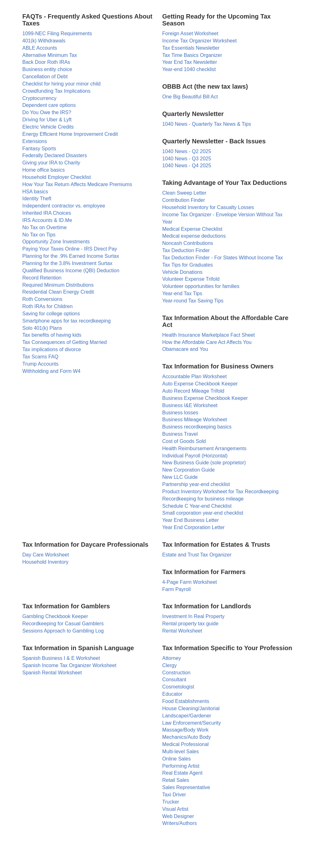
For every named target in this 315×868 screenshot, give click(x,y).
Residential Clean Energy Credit (58, 292)
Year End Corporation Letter (193, 527)
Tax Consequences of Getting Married (65, 342)
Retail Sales (176, 780)
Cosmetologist (178, 687)
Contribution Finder (184, 200)
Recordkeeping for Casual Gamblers (63, 624)
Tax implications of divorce (52, 349)
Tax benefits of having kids (52, 335)
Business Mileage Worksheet (195, 420)
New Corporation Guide (188, 470)
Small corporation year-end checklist (203, 513)
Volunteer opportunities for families (201, 286)
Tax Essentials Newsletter (191, 48)
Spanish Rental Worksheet (52, 673)
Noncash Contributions (188, 243)
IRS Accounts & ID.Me (47, 220)
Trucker (171, 802)
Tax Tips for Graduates (188, 265)
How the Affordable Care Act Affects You (207, 342)
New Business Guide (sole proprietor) (204, 463)
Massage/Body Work (185, 730)
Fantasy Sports (39, 149)
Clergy (169, 665)
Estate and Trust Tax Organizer (197, 555)
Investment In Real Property (193, 616)
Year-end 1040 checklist (189, 69)
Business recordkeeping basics (197, 427)
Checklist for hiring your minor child (61, 84)
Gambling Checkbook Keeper (55, 616)
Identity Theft (37, 199)
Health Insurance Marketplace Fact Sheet (208, 335)
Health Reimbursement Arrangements (204, 448)
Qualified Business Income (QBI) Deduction (71, 271)
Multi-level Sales (180, 752)
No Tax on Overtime (44, 227)
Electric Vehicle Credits (48, 127)
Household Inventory (45, 562)
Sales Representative (186, 787)
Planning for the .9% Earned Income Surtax (71, 256)
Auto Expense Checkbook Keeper (200, 384)
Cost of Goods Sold (184, 441)
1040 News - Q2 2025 (187, 151)
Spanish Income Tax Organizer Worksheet (69, 665)
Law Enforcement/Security (192, 723)
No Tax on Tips (39, 235)
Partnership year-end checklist (196, 484)
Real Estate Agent (182, 773)
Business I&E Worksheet (190, 405)
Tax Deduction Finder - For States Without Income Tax (223, 258)
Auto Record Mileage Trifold (193, 391)
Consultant (174, 680)
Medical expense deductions (194, 236)
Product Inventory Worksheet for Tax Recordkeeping (220, 492)
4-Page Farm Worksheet (190, 582)
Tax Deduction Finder (186, 250)
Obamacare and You (185, 349)
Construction (176, 673)
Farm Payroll (177, 589)
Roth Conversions (42, 299)
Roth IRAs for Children (47, 306)
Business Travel (180, 434)
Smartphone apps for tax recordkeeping (66, 321)
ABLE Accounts (40, 48)
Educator (172, 694)
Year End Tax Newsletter (190, 62)
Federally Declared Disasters (55, 155)
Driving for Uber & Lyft (47, 120)
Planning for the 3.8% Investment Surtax (67, 263)
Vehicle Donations (182, 272)
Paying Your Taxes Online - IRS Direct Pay (70, 249)
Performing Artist (181, 766)
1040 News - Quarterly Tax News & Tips (207, 124)
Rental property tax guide (190, 624)
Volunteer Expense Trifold (191, 279)
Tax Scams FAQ (40, 357)
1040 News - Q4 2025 (187, 166)
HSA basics (35, 192)
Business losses (180, 413)
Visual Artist (175, 809)
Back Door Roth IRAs (46, 62)
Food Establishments (186, 701)
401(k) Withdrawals (44, 41)
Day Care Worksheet (46, 555)
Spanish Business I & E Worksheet (61, 658)
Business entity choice (47, 69)
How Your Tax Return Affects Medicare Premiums (77, 184)
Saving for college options (51, 314)
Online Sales (177, 759)
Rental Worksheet (182, 631)
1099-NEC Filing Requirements (57, 33)
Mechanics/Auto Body (187, 737)
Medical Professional (185, 744)
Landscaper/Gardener (187, 716)
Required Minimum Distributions (58, 285)
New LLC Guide (180, 477)
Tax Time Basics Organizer (192, 55)
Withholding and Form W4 (51, 371)
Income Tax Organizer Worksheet (199, 41)
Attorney (172, 658)
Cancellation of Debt (45, 77)
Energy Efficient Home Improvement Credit (70, 134)
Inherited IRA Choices (47, 213)
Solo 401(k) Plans (42, 328)
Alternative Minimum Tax (50, 55)
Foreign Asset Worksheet (190, 33)
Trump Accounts (40, 364)
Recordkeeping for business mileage (203, 499)
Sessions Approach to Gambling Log (63, 631)
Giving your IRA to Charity (51, 163)
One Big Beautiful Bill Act (190, 97)
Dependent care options (49, 105)
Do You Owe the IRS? (47, 112)
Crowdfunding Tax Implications (56, 91)
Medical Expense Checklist (192, 229)
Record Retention (42, 278)
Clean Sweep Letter (184, 193)
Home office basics (44, 170)
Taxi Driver (174, 795)
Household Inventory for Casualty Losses (208, 207)
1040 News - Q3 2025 (187, 159)
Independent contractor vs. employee (64, 206)
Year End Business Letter (191, 520)
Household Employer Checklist (57, 177)
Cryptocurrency (39, 98)
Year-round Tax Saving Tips (193, 301)
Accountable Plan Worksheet (194, 376)
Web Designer (178, 816)
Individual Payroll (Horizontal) (195, 456)
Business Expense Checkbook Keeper (205, 398)
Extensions (35, 141)
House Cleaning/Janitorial (191, 708)
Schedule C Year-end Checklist (197, 506)
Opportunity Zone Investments (56, 242)
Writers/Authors (180, 823)
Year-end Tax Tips (182, 293)
